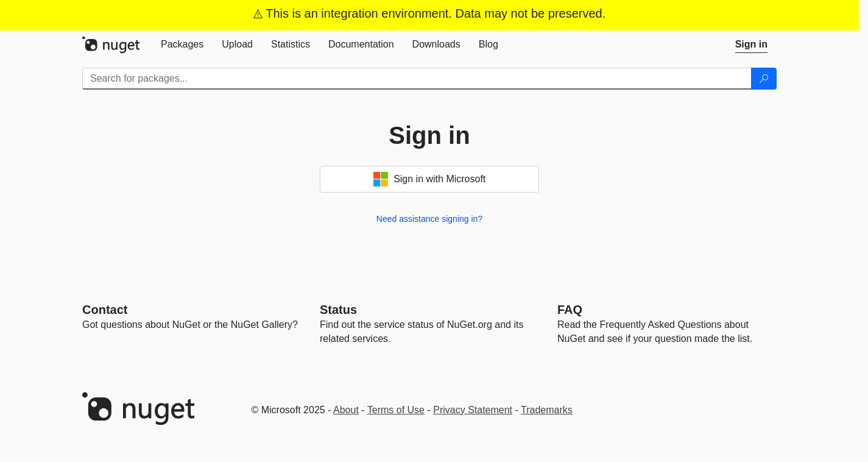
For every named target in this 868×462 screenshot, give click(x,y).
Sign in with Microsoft (430, 179)
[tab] (182, 44)
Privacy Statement (473, 410)
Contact (105, 310)
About (346, 410)
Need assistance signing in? (429, 219)
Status (338, 310)
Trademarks (547, 410)
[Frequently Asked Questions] (570, 310)
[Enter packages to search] (417, 79)
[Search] (764, 79)
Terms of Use (396, 410)
